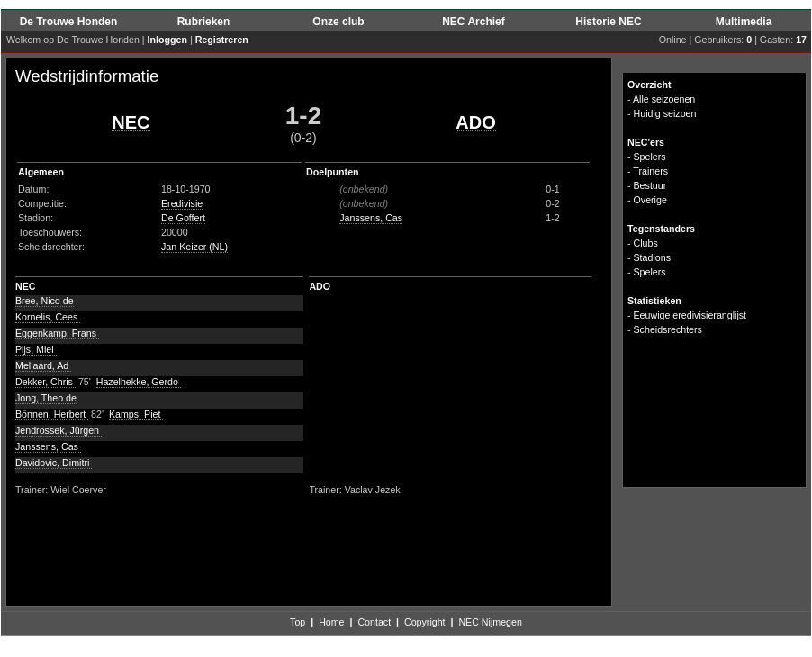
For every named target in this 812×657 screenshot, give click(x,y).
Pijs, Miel (36, 349)
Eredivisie (182, 203)
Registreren (222, 40)
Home (331, 622)
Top (298, 622)
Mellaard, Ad (43, 365)
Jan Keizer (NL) (194, 247)
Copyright (425, 622)
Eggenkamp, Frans (57, 333)
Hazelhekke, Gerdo (139, 382)
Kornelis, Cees (48, 317)
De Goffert (183, 218)
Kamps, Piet (136, 414)
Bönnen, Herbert (52, 414)
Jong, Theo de (46, 398)
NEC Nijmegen (490, 622)
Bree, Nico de (45, 301)
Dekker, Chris (45, 382)
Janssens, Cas (371, 218)
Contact (374, 622)
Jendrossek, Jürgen (59, 430)
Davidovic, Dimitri (54, 463)
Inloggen (167, 40)
